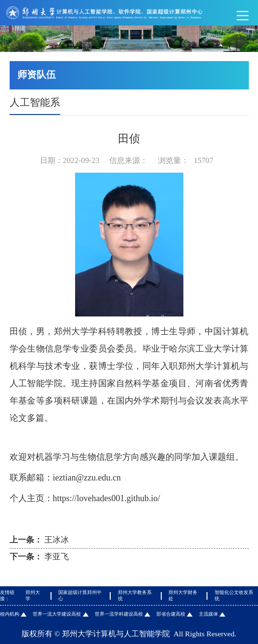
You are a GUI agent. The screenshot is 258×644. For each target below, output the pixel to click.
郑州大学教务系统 (135, 595)
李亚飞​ (57, 557)
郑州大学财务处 (183, 595)
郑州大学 (33, 595)
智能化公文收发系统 (234, 595)
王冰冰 (57, 540)
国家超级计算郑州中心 (80, 595)
